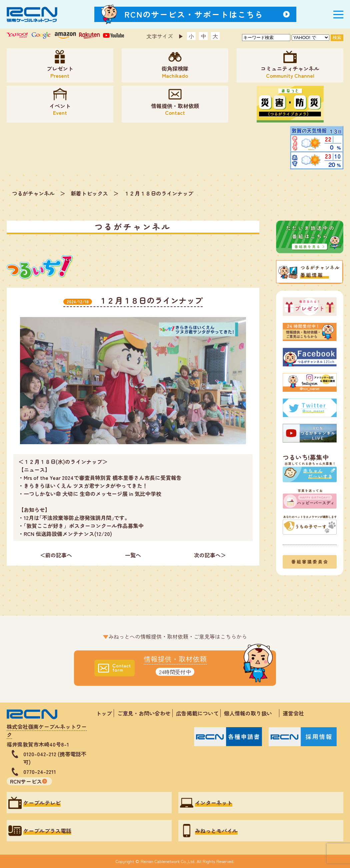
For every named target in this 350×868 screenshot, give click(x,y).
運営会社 (293, 713)
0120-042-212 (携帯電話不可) (55, 758)
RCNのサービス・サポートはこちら (194, 14)
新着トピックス (89, 193)
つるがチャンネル (33, 193)
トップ (104, 713)
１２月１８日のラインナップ (159, 193)
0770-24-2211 (40, 772)
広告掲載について (197, 713)
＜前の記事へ (56, 555)
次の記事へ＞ (210, 555)
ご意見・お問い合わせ (144, 713)
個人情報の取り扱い (251, 713)
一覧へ (133, 555)
